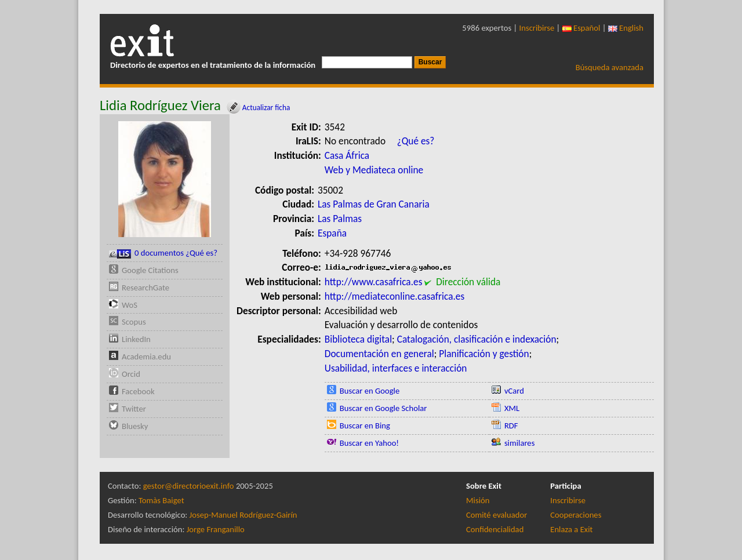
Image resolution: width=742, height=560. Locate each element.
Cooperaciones (576, 515)
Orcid (131, 374)
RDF (511, 426)
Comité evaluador (497, 515)
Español (581, 28)
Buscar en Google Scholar (383, 408)
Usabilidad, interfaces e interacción (396, 368)
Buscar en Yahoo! (369, 443)
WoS (130, 305)
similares (520, 443)
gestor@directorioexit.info (189, 486)
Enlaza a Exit (571, 529)
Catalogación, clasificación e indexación (477, 339)
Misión (478, 500)
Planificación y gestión (484, 354)
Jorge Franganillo (216, 529)
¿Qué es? (416, 141)
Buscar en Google (370, 391)
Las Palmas (340, 219)
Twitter (134, 409)
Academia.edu (146, 357)
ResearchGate (146, 288)
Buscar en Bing (365, 426)
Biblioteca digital (358, 339)
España (332, 233)
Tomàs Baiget (161, 500)
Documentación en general (379, 354)
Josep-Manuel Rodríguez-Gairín (243, 515)
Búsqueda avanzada (610, 67)
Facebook (138, 391)
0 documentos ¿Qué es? (163, 253)
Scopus (134, 322)
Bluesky (135, 426)
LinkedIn (136, 339)
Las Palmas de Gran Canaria (374, 204)
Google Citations (150, 270)
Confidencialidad (495, 529)
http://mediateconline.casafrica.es (395, 296)
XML (512, 408)
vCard (514, 391)
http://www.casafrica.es (374, 282)
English (626, 28)
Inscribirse (537, 28)
